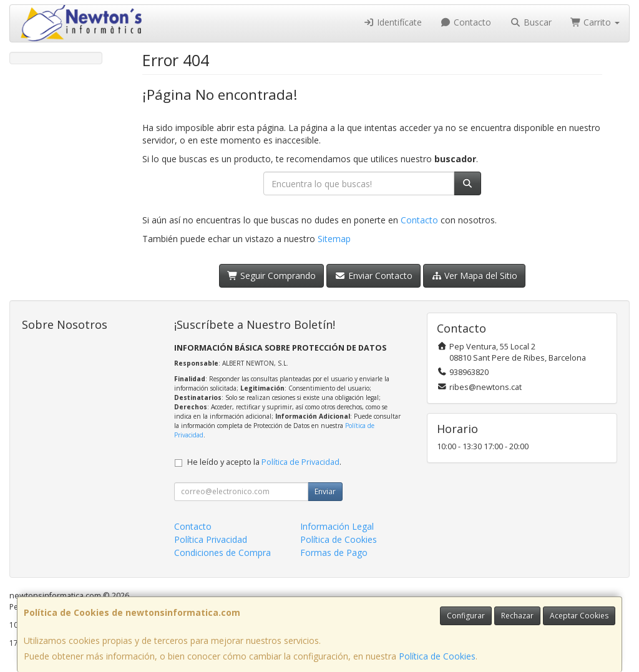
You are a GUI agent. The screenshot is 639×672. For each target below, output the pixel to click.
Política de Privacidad (300, 462)
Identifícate (393, 22)
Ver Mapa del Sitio (475, 275)
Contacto (466, 22)
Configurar (466, 616)
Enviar (325, 491)
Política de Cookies (437, 656)
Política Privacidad (211, 539)
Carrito (595, 22)
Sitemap (334, 239)
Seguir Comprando (272, 275)
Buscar (531, 22)
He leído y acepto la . (264, 462)
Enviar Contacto (373, 275)
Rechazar (517, 616)
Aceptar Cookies (579, 616)
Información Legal (337, 526)
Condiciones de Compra (222, 553)
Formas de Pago (334, 553)
